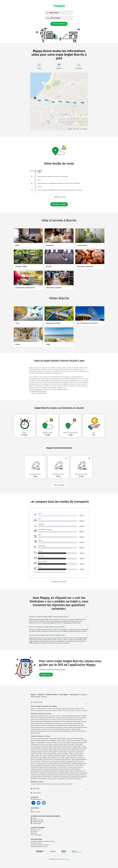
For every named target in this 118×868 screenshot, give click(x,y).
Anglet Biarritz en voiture (39, 391)
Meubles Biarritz (66, 777)
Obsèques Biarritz (72, 761)
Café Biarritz (43, 773)
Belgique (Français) (37, 820)
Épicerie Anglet (52, 758)
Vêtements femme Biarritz (51, 769)
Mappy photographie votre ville (39, 847)
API (32, 810)
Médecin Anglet (58, 746)
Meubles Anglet (56, 754)
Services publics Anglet (63, 758)
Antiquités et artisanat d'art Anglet (56, 756)
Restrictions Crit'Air (52, 784)
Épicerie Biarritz (48, 777)
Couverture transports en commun (40, 845)
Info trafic (33, 784)
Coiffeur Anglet (61, 740)
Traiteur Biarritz (79, 765)
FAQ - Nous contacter (36, 843)
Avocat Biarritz (35, 773)
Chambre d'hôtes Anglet (64, 742)
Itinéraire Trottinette (82, 711)
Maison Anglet (62, 738)
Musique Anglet (67, 746)
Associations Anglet (36, 746)
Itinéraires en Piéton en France (52, 716)
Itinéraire (33, 709)
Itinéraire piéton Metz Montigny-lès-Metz (64, 731)
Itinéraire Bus (62, 711)
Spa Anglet (65, 754)
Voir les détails (59, 485)
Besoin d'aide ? (36, 793)
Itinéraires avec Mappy (37, 716)
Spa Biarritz (71, 765)
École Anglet (39, 754)
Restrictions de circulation (66, 784)
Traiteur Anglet (35, 756)
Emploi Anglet (57, 748)
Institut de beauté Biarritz (50, 771)
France (34, 818)
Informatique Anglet (46, 748)
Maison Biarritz (49, 760)
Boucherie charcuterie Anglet (39, 758)
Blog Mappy (34, 833)
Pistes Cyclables (42, 784)
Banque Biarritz (75, 777)
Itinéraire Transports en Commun (65, 709)
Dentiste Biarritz (75, 769)
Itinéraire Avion (71, 711)
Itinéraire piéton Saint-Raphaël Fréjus (57, 725)
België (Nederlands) (37, 822)
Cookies (52, 841)
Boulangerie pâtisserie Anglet (79, 748)
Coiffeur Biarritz (46, 761)
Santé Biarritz (34, 767)
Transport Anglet (40, 742)
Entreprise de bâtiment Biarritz (62, 760)
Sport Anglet (71, 744)
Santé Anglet (79, 744)
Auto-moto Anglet (51, 740)
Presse (33, 835)
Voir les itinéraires (59, 24)
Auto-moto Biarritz (36, 761)
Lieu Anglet (43, 756)
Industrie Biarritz (52, 779)
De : (53, 13)
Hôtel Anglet (34, 738)
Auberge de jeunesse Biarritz (43, 765)
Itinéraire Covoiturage (37, 711)
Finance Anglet (72, 750)
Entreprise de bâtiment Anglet (75, 738)
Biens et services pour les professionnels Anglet (53, 744)
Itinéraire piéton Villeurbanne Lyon (71, 716)
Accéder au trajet (59, 204)
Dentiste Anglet (77, 746)
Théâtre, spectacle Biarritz (39, 775)
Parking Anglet (35, 744)
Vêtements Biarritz (52, 773)
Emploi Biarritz (84, 773)
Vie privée (47, 841)
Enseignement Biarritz (36, 777)
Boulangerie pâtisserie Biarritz (66, 771)
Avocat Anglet (80, 750)
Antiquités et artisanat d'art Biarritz (56, 775)
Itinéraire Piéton (41, 709)
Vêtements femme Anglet (50, 752)
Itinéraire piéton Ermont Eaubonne (73, 724)
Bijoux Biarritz (43, 779)
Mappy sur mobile (35, 812)
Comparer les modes (59, 582)
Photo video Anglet (63, 752)
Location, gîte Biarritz (41, 763)
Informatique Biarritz (36, 771)
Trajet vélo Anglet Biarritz (39, 393)
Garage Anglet (53, 738)
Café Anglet (80, 756)
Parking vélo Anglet (47, 746)
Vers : (53, 18)
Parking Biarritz (67, 763)
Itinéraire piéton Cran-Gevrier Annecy (42, 729)
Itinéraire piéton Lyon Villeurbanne (71, 722)
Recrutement (34, 832)
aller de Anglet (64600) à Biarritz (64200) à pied (47, 630)
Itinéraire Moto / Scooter (50, 711)
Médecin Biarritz (43, 767)
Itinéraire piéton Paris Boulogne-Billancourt (75, 727)
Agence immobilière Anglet (38, 740)
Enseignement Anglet (36, 752)
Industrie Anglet (53, 750)
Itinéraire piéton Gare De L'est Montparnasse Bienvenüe (67, 720)
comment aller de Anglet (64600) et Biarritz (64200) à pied (60, 638)
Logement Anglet (71, 756)
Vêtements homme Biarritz (74, 779)
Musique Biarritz (62, 779)
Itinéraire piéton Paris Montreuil (54, 727)
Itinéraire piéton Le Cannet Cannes (54, 724)
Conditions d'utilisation (37, 841)
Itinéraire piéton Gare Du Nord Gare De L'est (68, 718)
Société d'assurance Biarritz (59, 761)
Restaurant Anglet (43, 738)
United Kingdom (36, 823)
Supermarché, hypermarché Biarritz (76, 775)
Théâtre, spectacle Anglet (76, 754)
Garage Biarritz (40, 760)
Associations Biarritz (63, 767)
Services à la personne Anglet (40, 750)
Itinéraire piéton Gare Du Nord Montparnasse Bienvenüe (46, 722)
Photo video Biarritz (64, 773)
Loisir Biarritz (57, 777)
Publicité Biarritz (80, 771)
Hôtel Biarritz (74, 758)
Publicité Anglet (66, 748)
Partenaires (39, 835)
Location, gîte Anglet (51, 742)
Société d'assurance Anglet (73, 740)
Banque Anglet (47, 754)
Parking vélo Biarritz (64, 769)
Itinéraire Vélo (51, 709)
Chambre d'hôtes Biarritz (55, 763)
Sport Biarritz (53, 767)
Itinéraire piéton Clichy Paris (38, 725)
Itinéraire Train (79, 709)
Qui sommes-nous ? (36, 830)
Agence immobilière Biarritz (79, 760)
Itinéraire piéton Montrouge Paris (62, 729)
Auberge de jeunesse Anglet (79, 742)
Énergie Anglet (63, 750)
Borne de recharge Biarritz (59, 765)
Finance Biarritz (74, 773)
